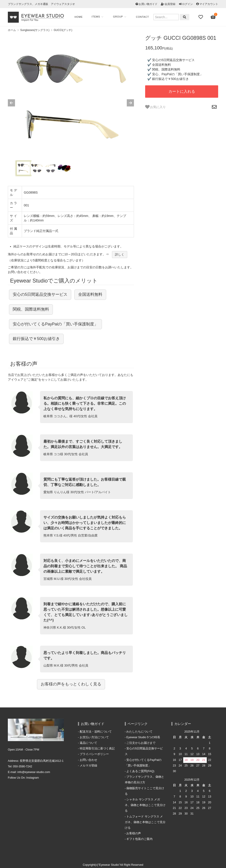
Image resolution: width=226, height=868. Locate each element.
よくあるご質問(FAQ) (140, 771)
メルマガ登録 (88, 766)
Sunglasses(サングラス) (35, 30)
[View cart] (213, 17)
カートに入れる (182, 92)
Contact (143, 17)
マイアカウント (209, 4)
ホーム (12, 30)
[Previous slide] (11, 103)
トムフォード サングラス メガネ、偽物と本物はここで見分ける (145, 822)
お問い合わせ (88, 760)
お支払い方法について (94, 737)
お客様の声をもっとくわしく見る (71, 684)
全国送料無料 (90, 294)
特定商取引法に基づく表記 (97, 749)
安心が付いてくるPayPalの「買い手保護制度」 (55, 324)
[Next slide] (130, 103)
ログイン (187, 4)
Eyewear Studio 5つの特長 (143, 737)
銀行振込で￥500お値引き (36, 339)
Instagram (33, 778)
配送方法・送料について (96, 732)
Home (80, 17)
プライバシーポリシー (94, 754)
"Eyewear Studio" (109, 865)
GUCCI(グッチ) (63, 30)
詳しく (120, 254)
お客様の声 (134, 833)
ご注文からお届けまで (141, 743)
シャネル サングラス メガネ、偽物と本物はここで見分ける (145, 805)
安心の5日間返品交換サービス (40, 294)
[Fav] (201, 17)
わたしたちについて (139, 732)
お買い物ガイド (148, 4)
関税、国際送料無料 (31, 309)
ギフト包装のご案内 (139, 839)
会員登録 (170, 4)
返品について (88, 743)
